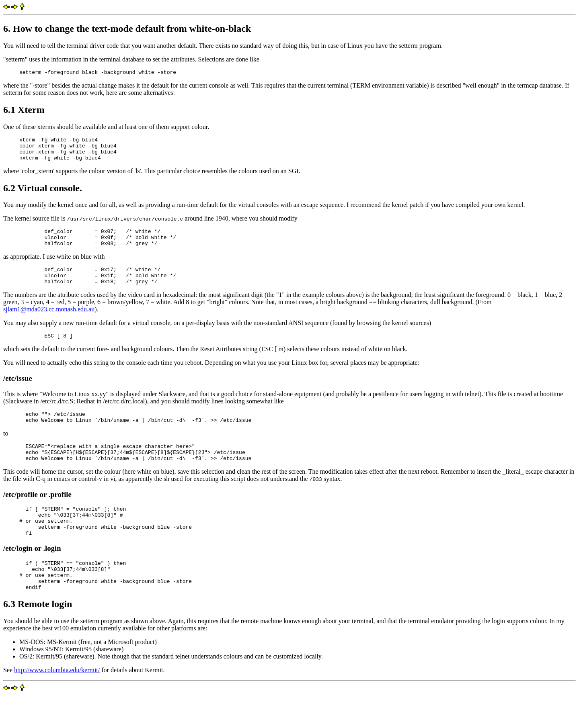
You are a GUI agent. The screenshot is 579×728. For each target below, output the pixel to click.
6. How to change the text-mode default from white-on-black (127, 29)
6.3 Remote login (38, 636)
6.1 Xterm (24, 111)
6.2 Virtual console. (43, 194)
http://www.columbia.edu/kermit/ (57, 702)
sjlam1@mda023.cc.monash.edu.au (49, 322)
